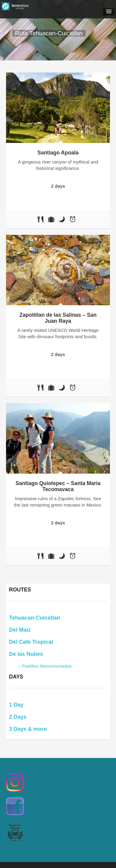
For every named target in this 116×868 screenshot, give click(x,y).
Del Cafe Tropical (31, 642)
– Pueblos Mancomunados (45, 666)
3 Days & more (28, 729)
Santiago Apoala (58, 153)
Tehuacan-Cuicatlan (35, 618)
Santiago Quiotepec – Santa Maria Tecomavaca (58, 486)
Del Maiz (20, 630)
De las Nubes (26, 654)
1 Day (16, 705)
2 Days (18, 717)
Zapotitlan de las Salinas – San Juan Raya (58, 318)
